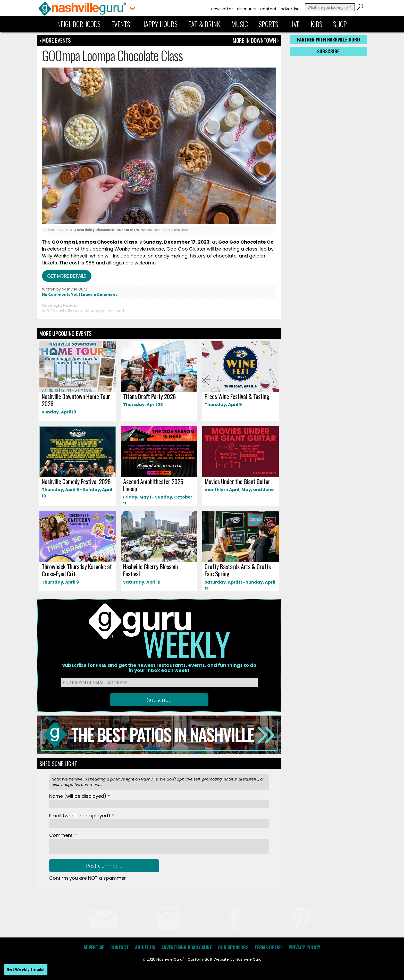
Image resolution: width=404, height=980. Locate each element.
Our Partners (128, 230)
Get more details (67, 276)
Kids (317, 24)
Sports (268, 24)
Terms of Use (268, 947)
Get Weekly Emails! (26, 969)
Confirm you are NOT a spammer (88, 878)
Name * (80, 796)
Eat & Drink (204, 24)
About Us (145, 947)
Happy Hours (159, 24)
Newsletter (222, 9)
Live (294, 24)
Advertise (290, 9)
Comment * (63, 835)
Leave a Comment (99, 295)
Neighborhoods (79, 24)
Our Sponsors (233, 947)
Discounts (247, 9)
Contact (268, 9)
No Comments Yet (60, 295)
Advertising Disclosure (94, 230)
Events (121, 24)
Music (240, 24)
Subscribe (328, 51)
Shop (340, 24)
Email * (82, 816)
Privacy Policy (304, 947)
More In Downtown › (256, 40)
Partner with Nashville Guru (328, 39)
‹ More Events (55, 40)
